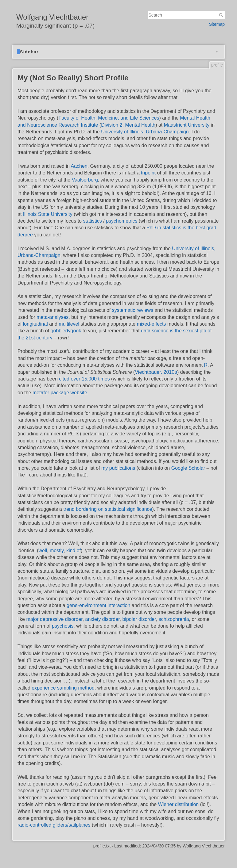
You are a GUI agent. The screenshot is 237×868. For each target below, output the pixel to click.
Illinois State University (48, 214)
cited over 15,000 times (84, 379)
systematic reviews (133, 310)
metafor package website (60, 393)
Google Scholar (188, 468)
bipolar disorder (139, 619)
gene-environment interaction (98, 605)
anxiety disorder (103, 619)
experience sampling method (63, 688)
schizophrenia (174, 619)
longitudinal (35, 324)
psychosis (63, 626)
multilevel (69, 324)
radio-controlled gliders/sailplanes (54, 825)
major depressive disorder (54, 619)
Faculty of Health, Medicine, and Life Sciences (109, 118)
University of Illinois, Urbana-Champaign (145, 132)
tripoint (148, 173)
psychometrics (122, 221)
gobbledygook (66, 331)
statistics (92, 221)
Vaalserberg (85, 180)
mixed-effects (152, 324)
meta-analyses (52, 317)
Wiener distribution (179, 804)
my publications (118, 468)
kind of (74, 551)
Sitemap (217, 24)
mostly (57, 551)
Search (222, 15)
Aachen (79, 166)
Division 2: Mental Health (128, 125)
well (43, 551)
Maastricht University (187, 125)
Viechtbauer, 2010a (156, 372)
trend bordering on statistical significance (108, 509)
